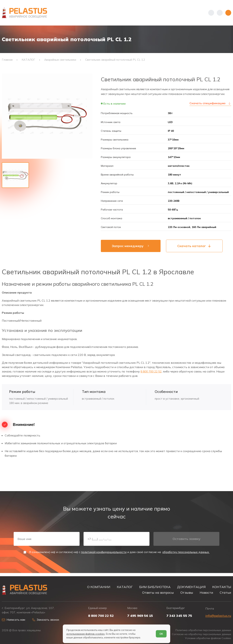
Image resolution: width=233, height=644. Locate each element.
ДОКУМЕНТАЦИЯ (191, 587)
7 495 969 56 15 (140, 616)
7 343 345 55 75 (179, 616)
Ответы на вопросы (158, 593)
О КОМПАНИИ (99, 587)
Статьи (225, 593)
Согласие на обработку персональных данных (201, 634)
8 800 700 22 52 (152, 373)
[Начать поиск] (220, 13)
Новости (206, 593)
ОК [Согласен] (161, 634)
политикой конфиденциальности (103, 555)
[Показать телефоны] (211, 13)
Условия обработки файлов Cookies (208, 638)
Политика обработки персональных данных (203, 630)
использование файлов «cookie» (86, 634)
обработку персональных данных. (187, 555)
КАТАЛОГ (125, 587)
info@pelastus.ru (218, 615)
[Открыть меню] (228, 13)
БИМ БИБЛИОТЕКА (155, 587)
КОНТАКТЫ (222, 587)
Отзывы (187, 593)
